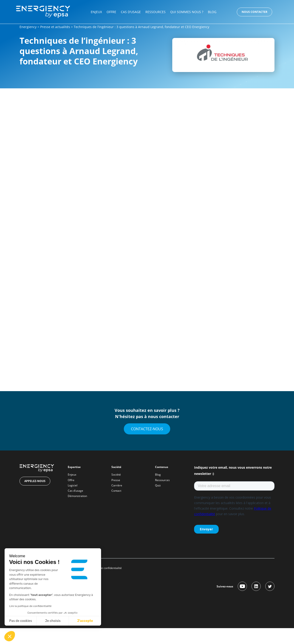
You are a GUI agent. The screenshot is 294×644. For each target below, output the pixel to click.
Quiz (158, 485)
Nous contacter (254, 12)
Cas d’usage (131, 12)
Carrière (117, 485)
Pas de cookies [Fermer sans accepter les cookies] (21, 621)
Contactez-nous (147, 429)
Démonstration (77, 496)
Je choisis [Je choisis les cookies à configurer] (53, 621)
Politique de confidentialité (105, 568)
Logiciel (73, 485)
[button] (10, 636)
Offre (111, 12)
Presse (116, 480)
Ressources (155, 12)
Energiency (28, 27)
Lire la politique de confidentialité (30, 606)
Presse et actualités (55, 27)
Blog (212, 12)
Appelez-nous (35, 481)
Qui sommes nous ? (187, 12)
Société (116, 475)
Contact (116, 491)
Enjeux (96, 12)
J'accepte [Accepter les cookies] (85, 621)
